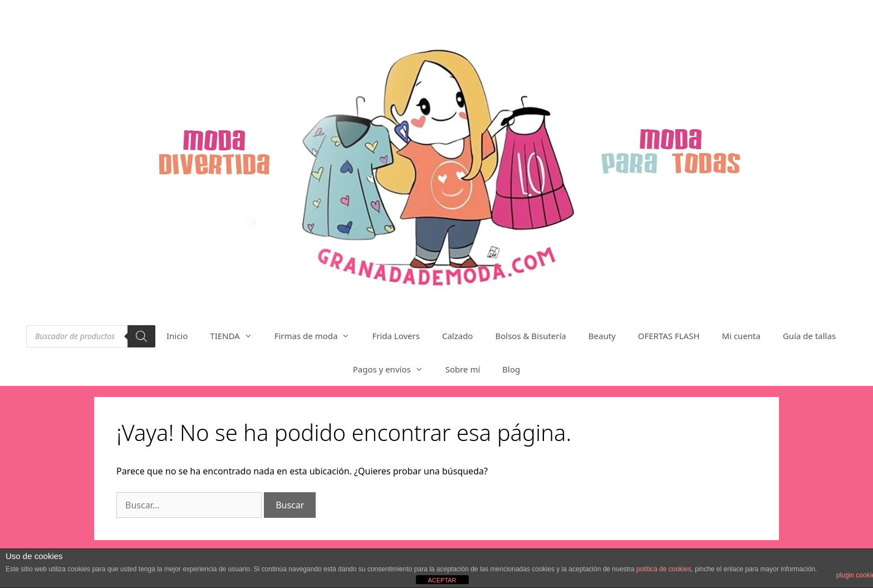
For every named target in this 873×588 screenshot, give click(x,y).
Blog (511, 369)
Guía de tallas (809, 336)
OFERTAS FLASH (669, 336)
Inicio (177, 336)
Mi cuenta (741, 336)
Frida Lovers (396, 336)
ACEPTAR (442, 580)
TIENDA (236, 336)
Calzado (458, 336)
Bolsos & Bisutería (530, 336)
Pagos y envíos (394, 369)
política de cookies (664, 569)
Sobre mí (463, 369)
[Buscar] (141, 336)
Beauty (602, 336)
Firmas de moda (318, 336)
